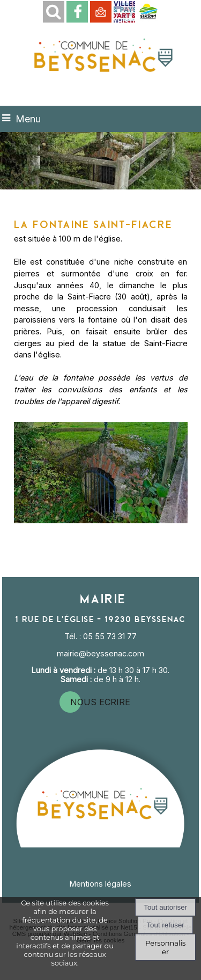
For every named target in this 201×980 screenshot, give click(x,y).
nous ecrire (100, 702)
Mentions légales (100, 884)
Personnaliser (165, 947)
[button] (54, 12)
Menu (28, 119)
